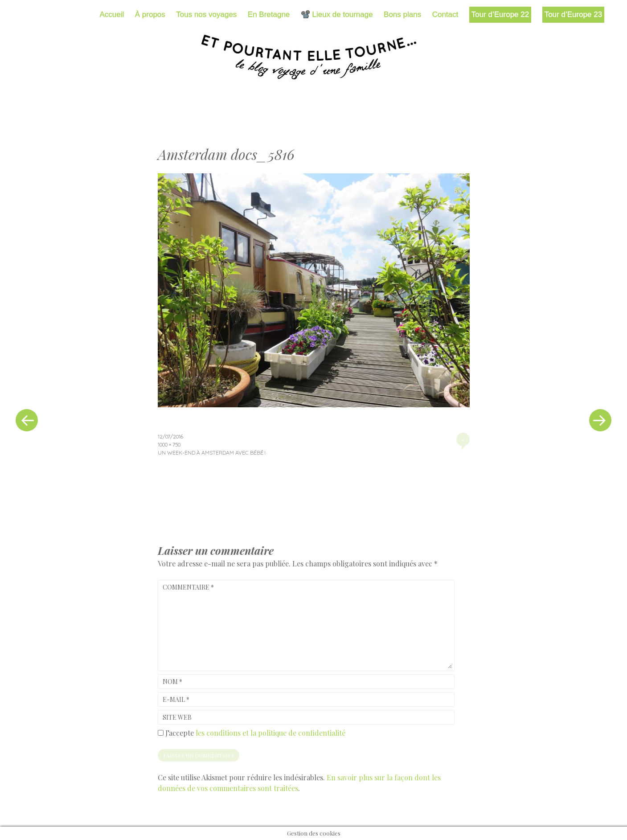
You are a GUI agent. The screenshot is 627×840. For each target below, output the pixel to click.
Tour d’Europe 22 (500, 14)
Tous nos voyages (206, 14)
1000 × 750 (169, 445)
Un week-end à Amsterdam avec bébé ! (211, 453)
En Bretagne (269, 14)
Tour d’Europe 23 (573, 14)
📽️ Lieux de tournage (337, 14)
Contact (445, 14)
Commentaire (188, 587)
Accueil (112, 14)
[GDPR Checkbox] (161, 733)
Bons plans (402, 14)
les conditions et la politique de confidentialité (270, 733)
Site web (177, 717)
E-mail (176, 699)
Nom (172, 682)
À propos (150, 14)
